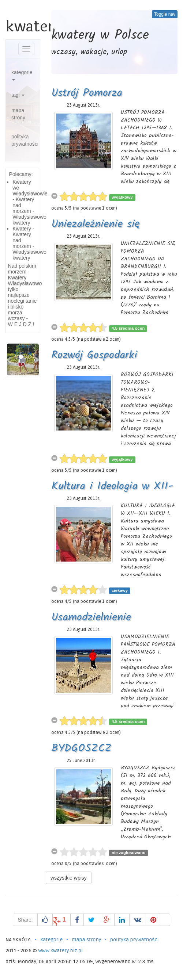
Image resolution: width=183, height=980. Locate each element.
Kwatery (22, 229)
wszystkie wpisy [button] (69, 878)
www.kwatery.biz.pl (60, 951)
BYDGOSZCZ (81, 749)
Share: (25, 920)
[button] (9, 359)
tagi (18, 95)
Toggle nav (165, 14)
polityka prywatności (25, 140)
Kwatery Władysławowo (25, 280)
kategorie (22, 75)
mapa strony (18, 114)
